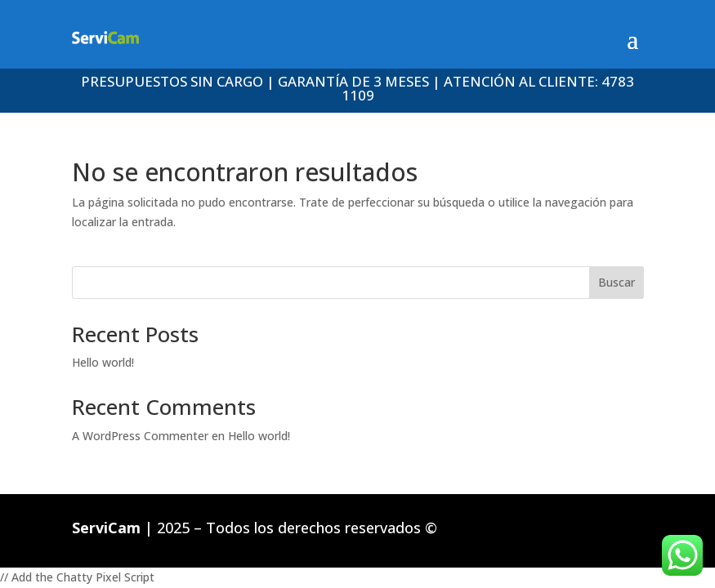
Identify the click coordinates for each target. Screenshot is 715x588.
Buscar (617, 282)
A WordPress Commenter (140, 436)
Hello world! (103, 362)
